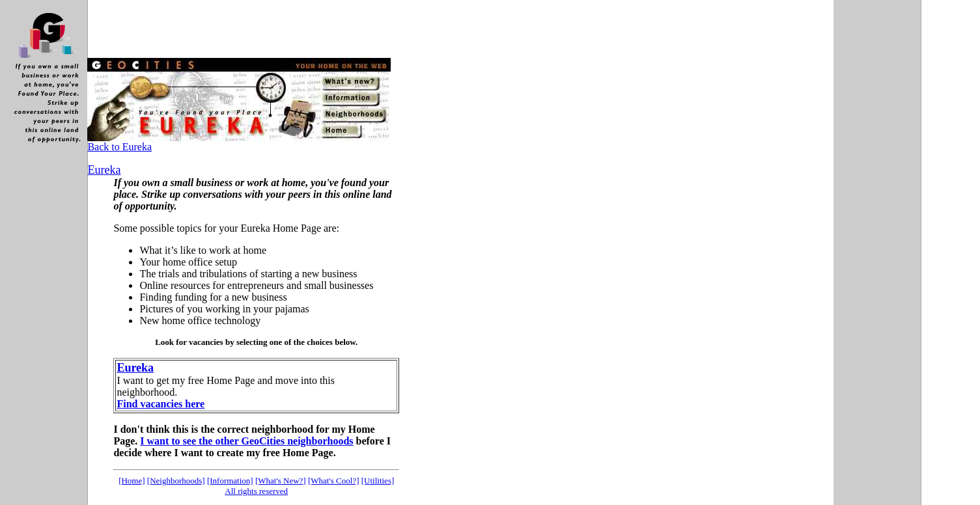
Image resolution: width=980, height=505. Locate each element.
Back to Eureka (119, 147)
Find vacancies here (161, 404)
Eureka (135, 368)
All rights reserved (256, 491)
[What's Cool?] (334, 481)
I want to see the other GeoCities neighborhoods (246, 441)
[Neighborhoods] (176, 481)
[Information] (230, 481)
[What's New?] (281, 481)
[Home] (132, 481)
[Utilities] (378, 481)
